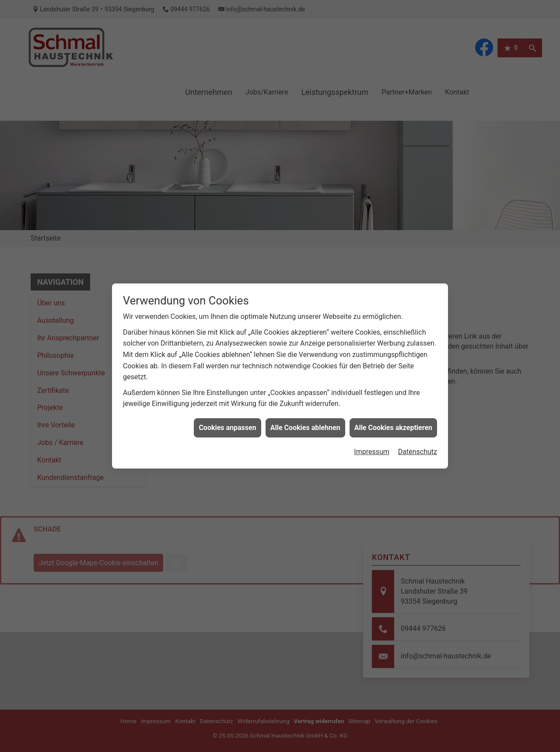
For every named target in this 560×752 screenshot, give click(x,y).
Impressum (372, 435)
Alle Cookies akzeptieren (393, 411)
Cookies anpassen (227, 411)
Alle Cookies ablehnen (305, 411)
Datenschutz (418, 435)
